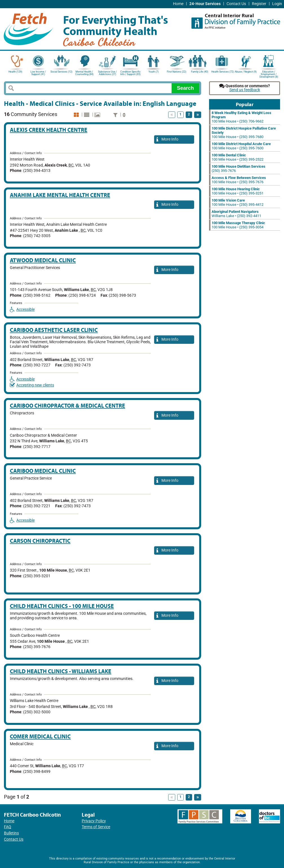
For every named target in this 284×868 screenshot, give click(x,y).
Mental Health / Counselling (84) (84, 73)
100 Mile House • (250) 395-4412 (238, 202)
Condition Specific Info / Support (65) (130, 73)
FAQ (8, 827)
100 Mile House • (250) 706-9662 (241, 117)
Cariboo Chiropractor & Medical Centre (67, 405)
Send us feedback (245, 90)
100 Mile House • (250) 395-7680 (244, 133)
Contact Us (236, 4)
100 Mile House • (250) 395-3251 (238, 191)
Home (178, 4)
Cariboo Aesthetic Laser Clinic (54, 330)
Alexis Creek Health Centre (49, 130)
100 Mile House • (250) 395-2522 (238, 157)
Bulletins (11, 833)
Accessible (22, 310)
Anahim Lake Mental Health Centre (60, 195)
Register (259, 4)
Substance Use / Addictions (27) (107, 73)
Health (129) (15, 72)
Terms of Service (96, 827)
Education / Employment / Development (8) (269, 74)
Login (277, 4)
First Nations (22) (177, 72)
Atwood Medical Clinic (43, 260)
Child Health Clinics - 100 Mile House (62, 606)
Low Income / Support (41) (38, 73)
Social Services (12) (61, 72)
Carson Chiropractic (40, 541)
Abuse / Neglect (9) (246, 72)
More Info (167, 140)
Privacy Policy (94, 821)
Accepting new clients (32, 385)
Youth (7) (154, 72)
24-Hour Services (205, 4)
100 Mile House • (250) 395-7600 (241, 146)
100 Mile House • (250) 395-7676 (239, 180)
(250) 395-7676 (238, 169)
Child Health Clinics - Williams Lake (61, 671)
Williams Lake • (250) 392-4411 (236, 214)
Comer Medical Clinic (40, 736)
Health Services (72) (223, 72)
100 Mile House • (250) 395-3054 (238, 225)
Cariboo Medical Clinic (43, 471)
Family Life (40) (200, 72)
